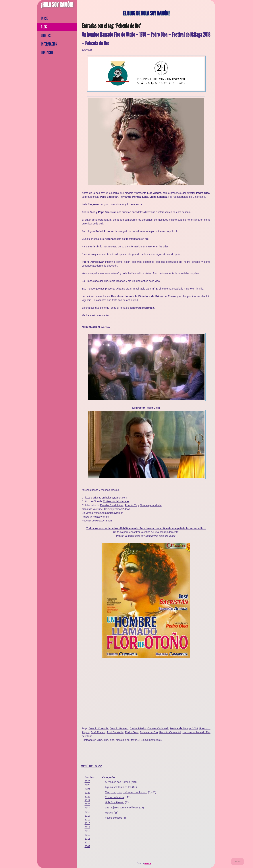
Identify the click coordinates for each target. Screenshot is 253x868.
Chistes (46, 36)
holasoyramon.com (116, 498)
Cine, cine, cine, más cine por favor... (118, 740)
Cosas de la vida (114, 797)
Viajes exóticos (113, 818)
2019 (87, 808)
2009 (87, 846)
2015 (87, 823)
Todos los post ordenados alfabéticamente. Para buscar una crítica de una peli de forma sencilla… (146, 528)
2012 (87, 835)
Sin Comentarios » (151, 740)
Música (109, 813)
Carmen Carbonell (158, 728)
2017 (87, 816)
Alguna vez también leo (118, 787)
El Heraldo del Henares (116, 501)
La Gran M (148, 864)
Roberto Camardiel (170, 732)
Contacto (47, 53)
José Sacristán (115, 732)
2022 (87, 797)
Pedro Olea (132, 732)
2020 (87, 804)
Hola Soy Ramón (115, 802)
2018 (87, 812)
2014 (87, 827)
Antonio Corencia (99, 728)
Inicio (45, 18)
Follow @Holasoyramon (95, 517)
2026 (87, 781)
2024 (87, 789)
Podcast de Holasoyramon (97, 521)
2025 (87, 785)
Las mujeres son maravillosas (122, 808)
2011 (87, 839)
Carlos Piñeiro (138, 728)
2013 (87, 831)
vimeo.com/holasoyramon (109, 513)
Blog (44, 27)
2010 (87, 842)
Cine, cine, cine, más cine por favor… (126, 792)
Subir (237, 862)
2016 (87, 820)
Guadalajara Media (151, 505)
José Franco (98, 732)
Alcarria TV (131, 505)
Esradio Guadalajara (112, 505)
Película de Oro (149, 732)
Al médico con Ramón (117, 782)
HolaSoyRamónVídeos (117, 509)
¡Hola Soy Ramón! (57, 5)
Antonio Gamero (119, 728)
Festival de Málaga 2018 (184, 728)
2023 (87, 793)
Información (49, 44)
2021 (87, 800)
